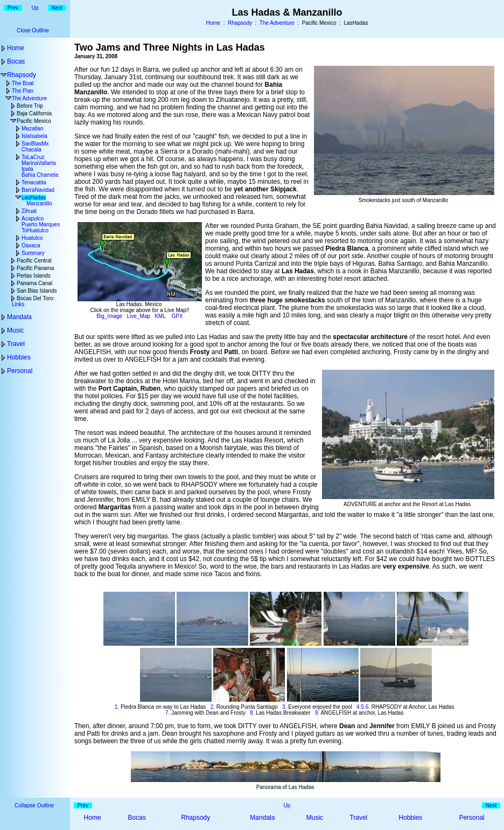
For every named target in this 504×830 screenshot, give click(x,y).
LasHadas (34, 198)
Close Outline (33, 30)
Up (35, 8)
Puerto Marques (41, 224)
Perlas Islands (34, 276)
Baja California (34, 113)
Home (213, 23)
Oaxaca (31, 245)
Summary (33, 253)
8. (252, 713)
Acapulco (33, 219)
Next (57, 8)
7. (167, 713)
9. (317, 713)
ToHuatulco (35, 230)
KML (160, 316)
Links (18, 304)
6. (368, 707)
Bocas (16, 61)
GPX (177, 316)
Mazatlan (33, 129)
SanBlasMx (35, 144)
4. (359, 707)
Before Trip (30, 106)
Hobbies (19, 357)
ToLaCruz (33, 157)
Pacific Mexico (34, 121)
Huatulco (32, 238)
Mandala (19, 317)
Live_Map (139, 316)
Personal (20, 371)
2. (213, 707)
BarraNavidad (38, 190)
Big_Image (109, 316)
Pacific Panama (35, 268)
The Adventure (277, 23)
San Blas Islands (37, 291)
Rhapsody (240, 23)
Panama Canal (34, 283)
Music (15, 330)
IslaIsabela (34, 136)
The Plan (23, 91)
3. (284, 707)
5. (363, 707)
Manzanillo (39, 203)
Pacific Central (34, 261)
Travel (16, 344)
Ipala (27, 169)
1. (117, 707)
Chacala (31, 150)
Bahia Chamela (40, 175)
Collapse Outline (34, 805)
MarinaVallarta (39, 163)
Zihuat (29, 211)
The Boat (23, 83)
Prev (13, 8)
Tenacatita (34, 182)
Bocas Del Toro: (36, 298)
